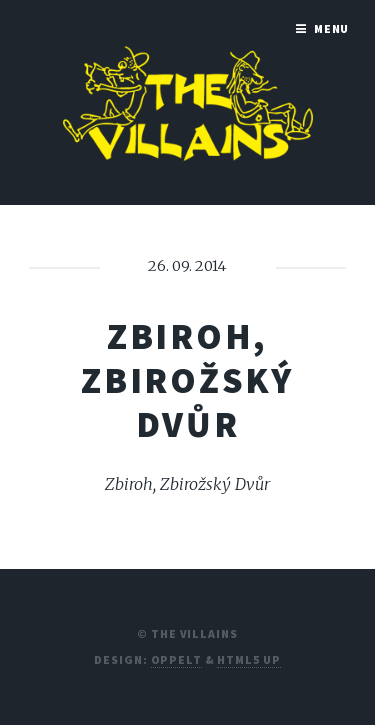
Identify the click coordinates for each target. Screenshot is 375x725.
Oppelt (176, 659)
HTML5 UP (248, 659)
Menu (332, 28)
